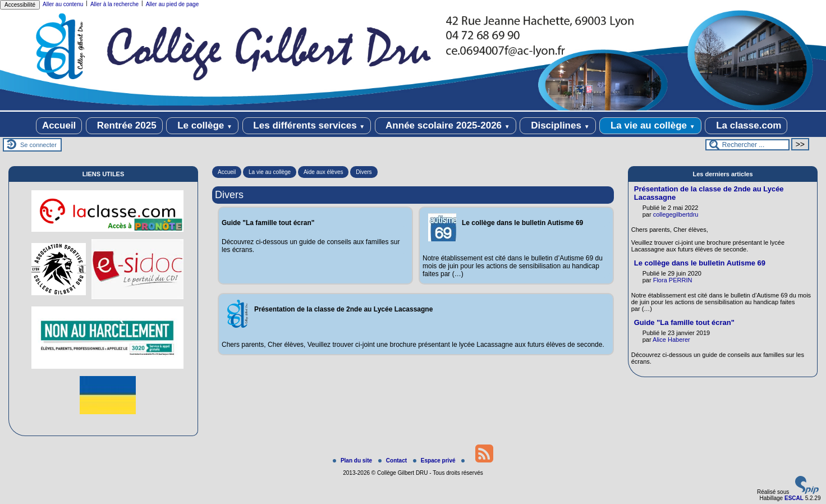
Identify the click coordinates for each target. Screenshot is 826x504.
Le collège (202, 126)
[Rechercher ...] (747, 145)
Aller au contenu (63, 4)
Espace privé (435, 461)
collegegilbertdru (676, 214)
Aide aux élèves (323, 172)
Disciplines (557, 126)
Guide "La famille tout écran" (684, 322)
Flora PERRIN (673, 280)
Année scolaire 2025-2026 (446, 126)
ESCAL (794, 498)
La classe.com (746, 126)
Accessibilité (20, 5)
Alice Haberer (671, 340)
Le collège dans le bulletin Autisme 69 (700, 263)
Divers (364, 172)
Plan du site (353, 461)
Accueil (59, 125)
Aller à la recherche (114, 4)
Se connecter (38, 145)
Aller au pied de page (173, 4)
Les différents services (307, 126)
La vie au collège (650, 126)
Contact (393, 461)
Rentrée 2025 (124, 126)
